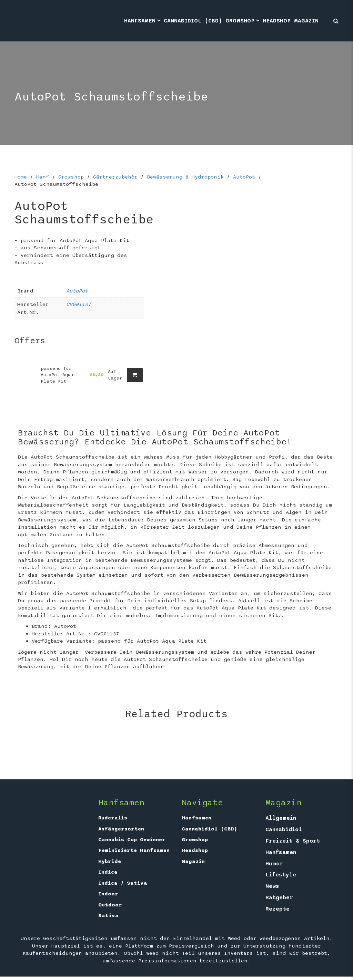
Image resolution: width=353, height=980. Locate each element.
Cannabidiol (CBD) (193, 21)
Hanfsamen (140, 21)
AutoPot (244, 177)
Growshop (240, 21)
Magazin (306, 21)
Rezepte (278, 909)
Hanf (43, 177)
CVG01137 (79, 304)
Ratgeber (279, 897)
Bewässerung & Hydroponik (185, 177)
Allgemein (281, 818)
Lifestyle (281, 875)
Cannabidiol (284, 829)
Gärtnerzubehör (115, 177)
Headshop (277, 21)
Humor (274, 864)
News (272, 886)
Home (21, 177)
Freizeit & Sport (293, 841)
